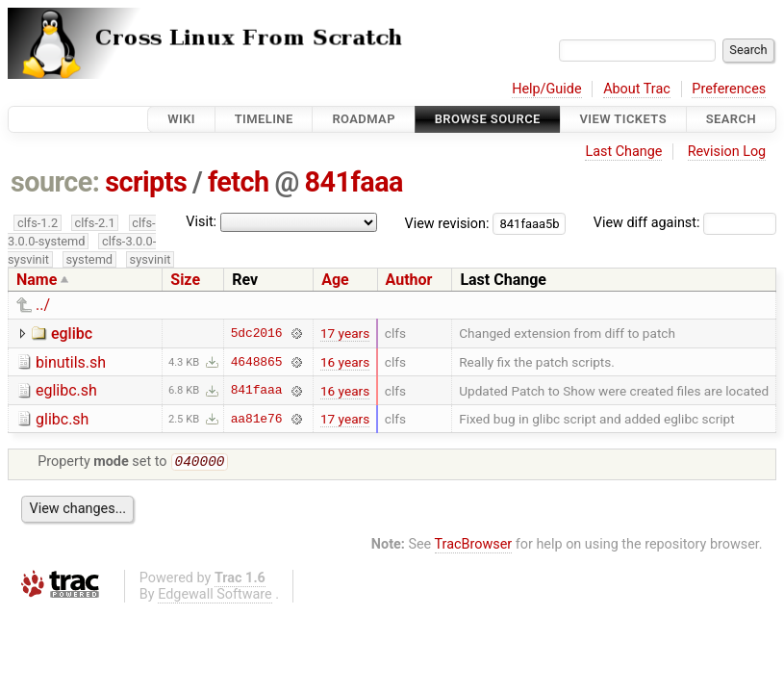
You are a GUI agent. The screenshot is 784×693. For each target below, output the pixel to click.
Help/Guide (546, 89)
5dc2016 (257, 333)
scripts (146, 182)
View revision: (447, 223)
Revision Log (727, 152)
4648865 (257, 362)
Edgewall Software (215, 596)
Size (185, 280)
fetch (239, 182)
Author (409, 280)
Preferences (729, 89)
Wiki (181, 119)
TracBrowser (474, 546)
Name (37, 280)
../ (43, 305)
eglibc (72, 334)
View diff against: (685, 223)
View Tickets (623, 119)
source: (55, 182)
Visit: (201, 222)
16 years (345, 362)
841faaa (354, 182)
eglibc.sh (66, 390)
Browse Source (488, 119)
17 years (345, 333)
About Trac (637, 89)
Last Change (623, 152)
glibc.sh (62, 419)
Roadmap (364, 119)
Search (731, 119)
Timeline (264, 119)
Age (335, 280)
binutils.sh (71, 362)
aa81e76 (257, 419)
